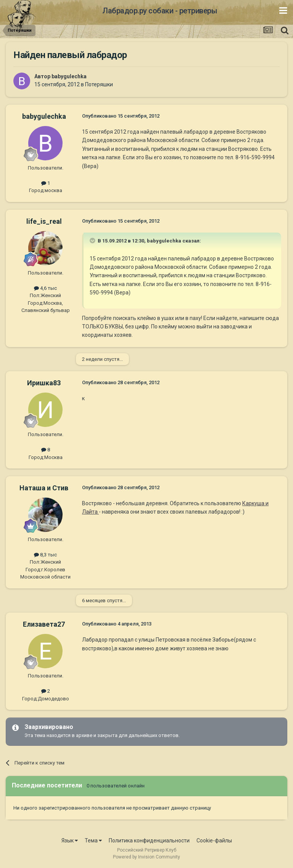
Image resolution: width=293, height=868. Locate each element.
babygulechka (69, 76)
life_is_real (44, 221)
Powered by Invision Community (146, 857)
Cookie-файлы (214, 841)
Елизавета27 (44, 624)
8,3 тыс (45, 555)
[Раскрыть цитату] (93, 241)
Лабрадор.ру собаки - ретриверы (160, 11)
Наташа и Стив (44, 488)
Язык (70, 841)
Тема (93, 841)
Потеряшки (99, 84)
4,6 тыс (45, 288)
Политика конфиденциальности (149, 841)
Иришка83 (44, 383)
